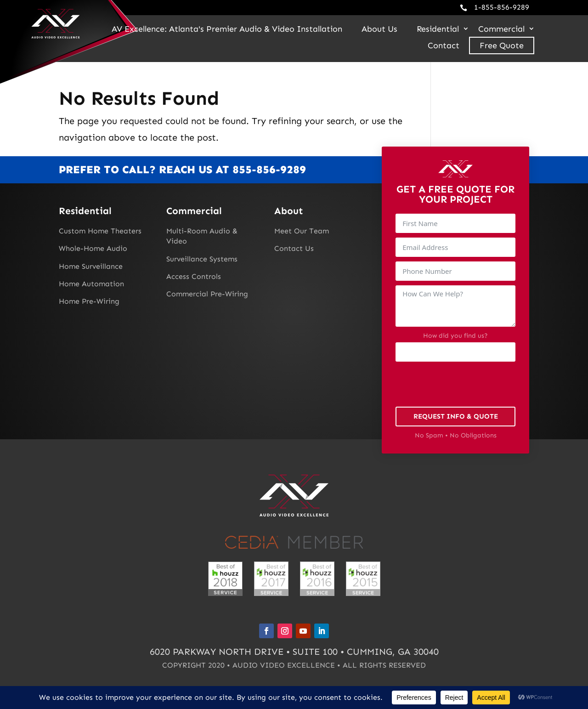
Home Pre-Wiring (89, 301)
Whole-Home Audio (93, 248)
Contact (444, 45)
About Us (379, 29)
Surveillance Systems (202, 259)
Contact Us (294, 248)
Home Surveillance (91, 266)
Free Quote (502, 45)
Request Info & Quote (456, 416)
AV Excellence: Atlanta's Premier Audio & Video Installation (227, 29)
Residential (438, 29)
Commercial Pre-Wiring (207, 294)
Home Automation (91, 284)
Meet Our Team (302, 231)
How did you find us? (455, 336)
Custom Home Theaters (100, 231)
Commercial (501, 29)
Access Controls (194, 276)
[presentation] (465, 384)
